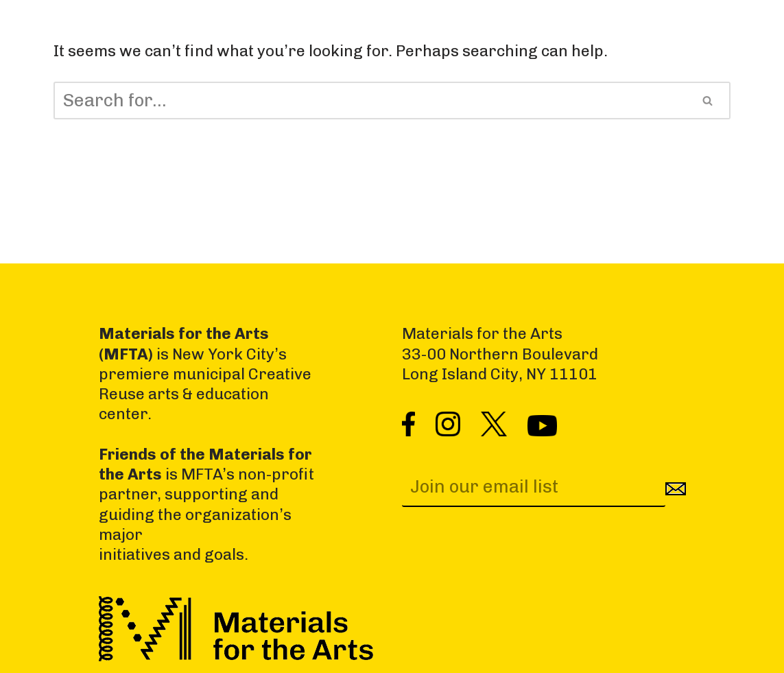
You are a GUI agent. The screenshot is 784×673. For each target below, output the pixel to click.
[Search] (370, 101)
